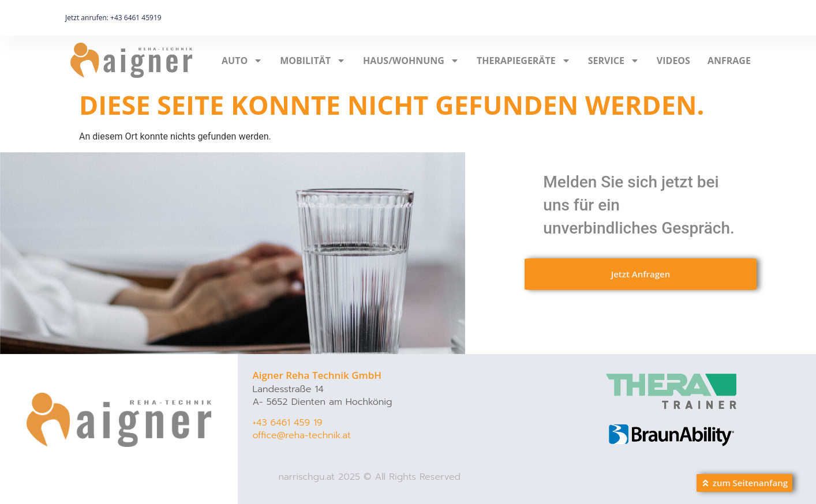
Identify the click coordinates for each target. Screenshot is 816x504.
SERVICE (614, 61)
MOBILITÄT (313, 61)
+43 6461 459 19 (287, 423)
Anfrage (729, 61)
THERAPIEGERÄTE (524, 61)
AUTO (242, 61)
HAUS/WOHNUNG (411, 61)
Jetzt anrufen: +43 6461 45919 (113, 18)
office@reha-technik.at (301, 435)
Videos (673, 61)
